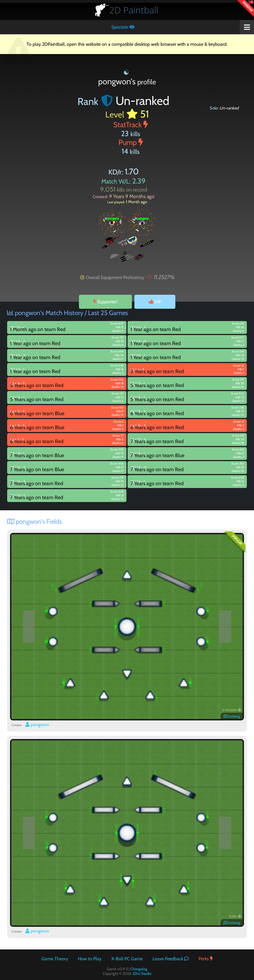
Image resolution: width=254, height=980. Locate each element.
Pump (131, 142)
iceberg (232, 923)
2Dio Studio (142, 973)
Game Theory (55, 959)
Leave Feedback (171, 959)
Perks (206, 959)
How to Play (90, 959)
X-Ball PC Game (127, 959)
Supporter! (105, 302)
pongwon (37, 725)
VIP (155, 302)
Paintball (134, 10)
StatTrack (131, 125)
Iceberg (232, 716)
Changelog (139, 969)
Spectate (123, 27)
